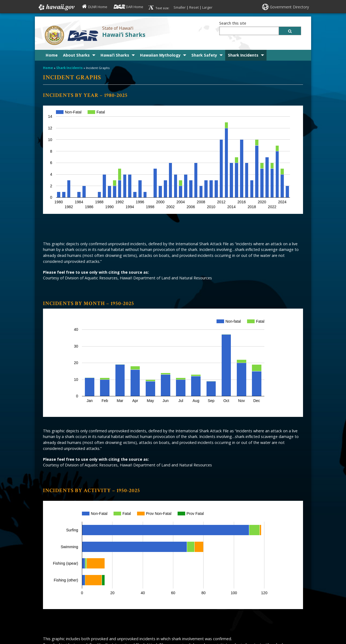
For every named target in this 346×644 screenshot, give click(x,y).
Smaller (180, 7)
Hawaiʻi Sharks (124, 35)
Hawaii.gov (56, 7)
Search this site (233, 23)
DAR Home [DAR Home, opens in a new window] (135, 7)
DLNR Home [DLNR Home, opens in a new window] (98, 7)
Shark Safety (204, 55)
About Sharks (76, 55)
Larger (207, 7)
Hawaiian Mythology (160, 55)
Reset (194, 7)
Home (52, 55)
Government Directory (289, 7)
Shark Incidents (243, 55)
